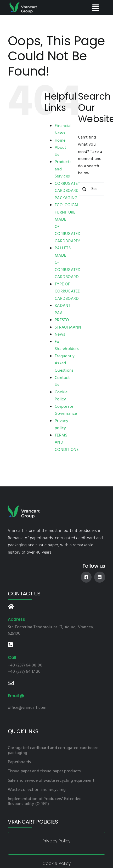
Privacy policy (61, 425)
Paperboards (19, 762)
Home (60, 141)
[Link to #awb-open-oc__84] (95, 8)
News (60, 335)
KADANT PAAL (63, 309)
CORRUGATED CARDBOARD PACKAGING (68, 191)
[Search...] (92, 189)
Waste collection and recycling (37, 790)
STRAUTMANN (68, 327)
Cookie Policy (61, 396)
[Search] (84, 189)
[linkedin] (100, 577)
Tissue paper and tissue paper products (44, 771)
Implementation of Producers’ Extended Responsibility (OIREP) (45, 801)
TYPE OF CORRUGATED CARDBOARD (68, 292)
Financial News (63, 130)
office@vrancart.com (27, 708)
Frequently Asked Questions (65, 363)
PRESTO (62, 320)
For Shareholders (67, 346)
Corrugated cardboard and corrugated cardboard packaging (53, 751)
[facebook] (86, 577)
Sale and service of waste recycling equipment (51, 781)
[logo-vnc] (23, 4)
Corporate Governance (66, 410)
